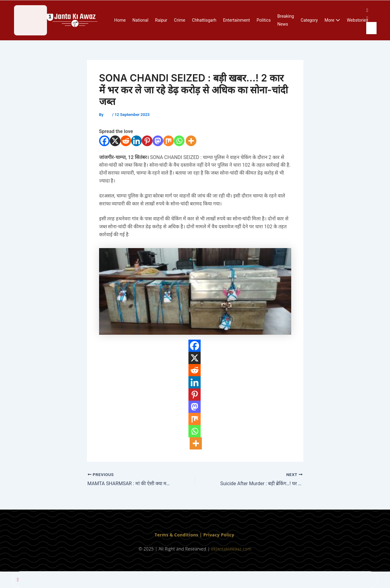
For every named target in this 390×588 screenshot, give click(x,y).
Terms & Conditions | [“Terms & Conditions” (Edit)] (179, 534)
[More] (191, 141)
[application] (337, 20)
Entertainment (236, 20)
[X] (115, 141)
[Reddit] (126, 141)
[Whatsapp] (179, 141)
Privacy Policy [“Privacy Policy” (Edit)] (219, 534)
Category (309, 20)
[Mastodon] (158, 141)
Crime (180, 20)
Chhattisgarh (204, 20)
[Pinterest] (147, 141)
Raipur (161, 20)
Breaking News (286, 20)
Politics (264, 20)
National (140, 20)
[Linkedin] (136, 141)
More (332, 20)
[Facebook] (104, 141)
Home (120, 20)
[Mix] (168, 141)
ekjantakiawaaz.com (231, 549)
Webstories (357, 20)
